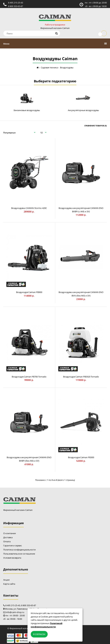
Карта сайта (9, 584)
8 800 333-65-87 (16, 6)
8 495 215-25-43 (16, 3)
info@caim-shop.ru (15, 612)
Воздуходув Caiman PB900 (29, 292)
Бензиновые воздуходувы (27, 110)
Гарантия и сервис (13, 546)
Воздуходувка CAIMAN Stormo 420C (29, 208)
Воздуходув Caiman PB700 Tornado (29, 377)
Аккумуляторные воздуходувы (83, 110)
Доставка (8, 537)
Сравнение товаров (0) (96, 126)
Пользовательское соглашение (19, 554)
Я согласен (39, 634)
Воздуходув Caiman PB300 (81, 457)
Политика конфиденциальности (19, 550)
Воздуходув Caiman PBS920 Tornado (81, 377)
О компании (10, 533)
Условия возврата (12, 558)
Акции (6, 580)
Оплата (7, 541)
